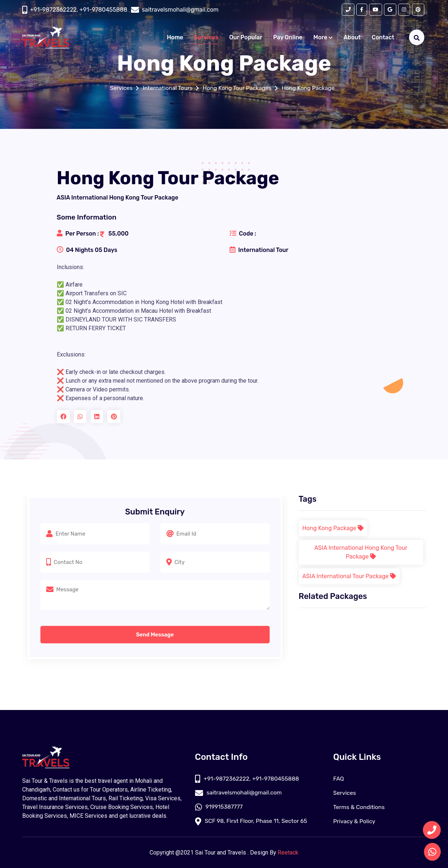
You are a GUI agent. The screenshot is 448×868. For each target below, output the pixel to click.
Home (175, 38)
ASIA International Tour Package (349, 576)
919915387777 (219, 807)
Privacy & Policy (355, 821)
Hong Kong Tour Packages (237, 88)
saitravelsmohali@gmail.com (239, 793)
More (323, 38)
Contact (383, 38)
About (352, 38)
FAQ (339, 779)
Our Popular (246, 38)
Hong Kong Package (310, 88)
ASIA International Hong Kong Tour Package (361, 552)
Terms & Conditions (360, 807)
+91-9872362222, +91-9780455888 (79, 10)
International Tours (167, 88)
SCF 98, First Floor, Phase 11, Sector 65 (252, 821)
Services (206, 38)
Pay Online (288, 38)
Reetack (288, 853)
